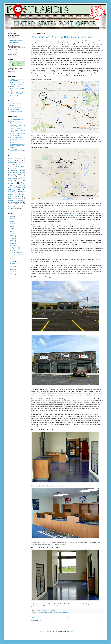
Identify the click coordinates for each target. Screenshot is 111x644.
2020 (12, 229)
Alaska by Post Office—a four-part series (17, 80)
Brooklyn (23, 158)
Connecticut (22, 163)
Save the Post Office (16, 107)
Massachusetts (13, 178)
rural (20, 202)
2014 (12, 243)
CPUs (16, 161)
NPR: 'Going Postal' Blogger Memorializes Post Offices (17, 130)
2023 (12, 221)
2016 (12, 238)
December (15, 245)
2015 (12, 241)
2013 (12, 267)
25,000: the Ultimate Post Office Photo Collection (17, 84)
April (13, 261)
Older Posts (99, 617)
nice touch (13, 202)
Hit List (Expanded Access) (17, 171)
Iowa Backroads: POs (16, 112)
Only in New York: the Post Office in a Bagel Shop (17, 93)
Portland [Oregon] (13, 192)
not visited (55, 612)
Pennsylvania (14, 190)
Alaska (10, 158)
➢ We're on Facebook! (15, 41)
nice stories (22, 200)
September (15, 248)
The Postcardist (14, 109)
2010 (12, 274)
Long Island (17, 174)
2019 (12, 231)
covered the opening (70, 215)
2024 (12, 219)
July (13, 250)
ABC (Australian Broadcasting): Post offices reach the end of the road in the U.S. (17, 145)
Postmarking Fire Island (17, 96)
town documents (44, 267)
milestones (11, 200)
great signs (12, 198)
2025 (12, 216)
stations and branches (63, 612)
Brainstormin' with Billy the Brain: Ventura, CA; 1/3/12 (17, 150)
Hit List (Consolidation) (17, 170)
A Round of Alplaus (15, 86)
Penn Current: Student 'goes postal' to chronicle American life (17, 139)
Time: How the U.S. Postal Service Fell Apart (17, 135)
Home (67, 617)
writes (44, 225)
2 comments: (52, 610)
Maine (20, 176)
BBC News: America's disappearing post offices (17, 122)
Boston (16, 158)
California (12, 163)
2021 (12, 226)
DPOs (14, 165)
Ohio (19, 187)
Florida (16, 167)
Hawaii (23, 167)
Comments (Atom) (44, 620)
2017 (12, 236)
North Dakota (48, 612)
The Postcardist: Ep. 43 (16, 119)
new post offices (40, 612)
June (13, 259)
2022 (12, 224)
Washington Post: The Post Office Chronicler (18, 126)
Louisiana (11, 176)
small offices (14, 204)
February (15, 264)
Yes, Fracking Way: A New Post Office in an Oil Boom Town (62, 37)
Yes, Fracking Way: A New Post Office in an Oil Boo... (17, 254)
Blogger (71, 632)
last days (20, 199)
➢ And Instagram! (14, 42)
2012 (12, 269)
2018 (12, 234)
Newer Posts (35, 617)
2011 (12, 272)
